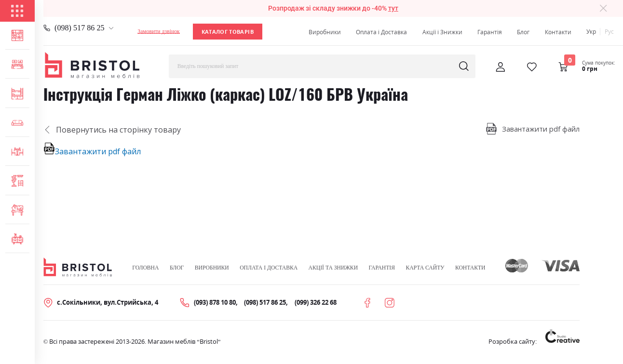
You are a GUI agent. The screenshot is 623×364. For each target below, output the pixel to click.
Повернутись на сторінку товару (112, 130)
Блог (523, 32)
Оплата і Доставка (381, 32)
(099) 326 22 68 (316, 303)
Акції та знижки (333, 268)
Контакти (558, 32)
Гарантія (490, 32)
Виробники (325, 32)
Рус (609, 32)
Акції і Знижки (442, 32)
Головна (145, 268)
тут (393, 8)
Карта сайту (425, 268)
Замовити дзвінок (158, 32)
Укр (591, 32)
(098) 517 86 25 (80, 28)
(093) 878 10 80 (215, 303)
